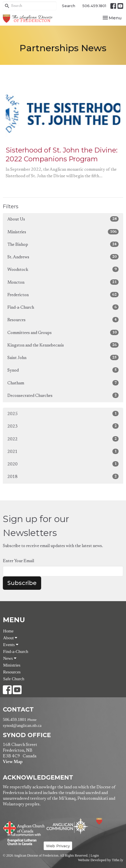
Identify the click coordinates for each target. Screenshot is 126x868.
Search (69, 6)
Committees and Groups (63, 332)
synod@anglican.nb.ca (22, 725)
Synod (63, 370)
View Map (13, 762)
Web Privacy (58, 846)
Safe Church (14, 679)
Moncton (63, 282)
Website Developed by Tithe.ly (101, 860)
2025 (63, 414)
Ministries (63, 232)
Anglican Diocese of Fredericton (107, 821)
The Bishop (63, 244)
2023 (63, 426)
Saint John (63, 357)
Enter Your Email (18, 561)
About (10, 638)
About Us (63, 219)
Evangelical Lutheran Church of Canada (22, 840)
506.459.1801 (94, 6)
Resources (63, 320)
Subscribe (22, 583)
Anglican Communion (67, 826)
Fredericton (63, 295)
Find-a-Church (63, 307)
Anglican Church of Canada (24, 827)
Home (8, 631)
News (10, 658)
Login (95, 855)
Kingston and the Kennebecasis (63, 345)
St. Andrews (63, 257)
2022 (63, 439)
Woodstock (63, 269)
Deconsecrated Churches (63, 395)
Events (11, 645)
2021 (63, 451)
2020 (63, 464)
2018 (63, 476)
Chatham (63, 383)
